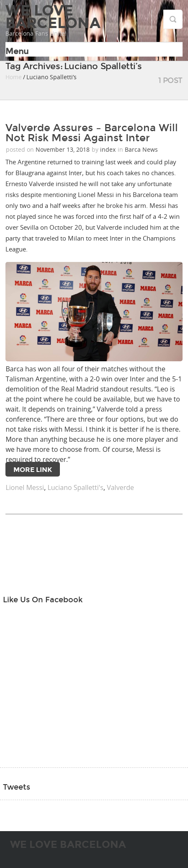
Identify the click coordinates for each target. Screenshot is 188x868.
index (108, 149)
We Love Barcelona (53, 17)
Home (14, 77)
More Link (33, 470)
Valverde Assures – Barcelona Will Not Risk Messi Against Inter (92, 133)
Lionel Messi (25, 487)
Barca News (141, 149)
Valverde (120, 487)
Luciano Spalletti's (75, 487)
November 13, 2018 (63, 149)
